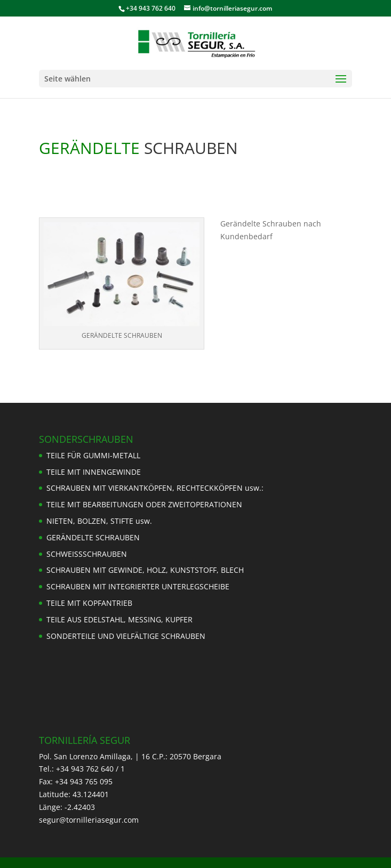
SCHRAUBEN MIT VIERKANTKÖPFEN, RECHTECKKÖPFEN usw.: (155, 488)
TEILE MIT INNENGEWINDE (94, 472)
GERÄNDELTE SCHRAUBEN (93, 537)
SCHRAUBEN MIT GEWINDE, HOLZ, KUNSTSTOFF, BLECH (145, 570)
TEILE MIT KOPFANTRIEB (89, 603)
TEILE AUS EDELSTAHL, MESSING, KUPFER (119, 619)
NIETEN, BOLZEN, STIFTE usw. (99, 521)
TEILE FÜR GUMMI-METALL (93, 455)
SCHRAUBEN (189, 148)
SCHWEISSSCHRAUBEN (87, 554)
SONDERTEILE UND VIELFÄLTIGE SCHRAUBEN (126, 636)
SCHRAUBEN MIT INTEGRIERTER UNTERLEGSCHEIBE (138, 586)
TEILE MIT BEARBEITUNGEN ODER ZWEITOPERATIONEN (144, 504)
